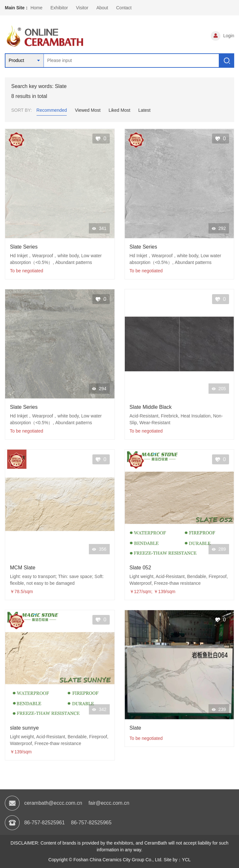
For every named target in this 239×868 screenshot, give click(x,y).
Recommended (52, 110)
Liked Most (119, 110)
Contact (124, 8)
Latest (144, 110)
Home (36, 8)
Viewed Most (88, 110)
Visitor (82, 8)
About (102, 8)
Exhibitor (59, 8)
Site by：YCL (177, 860)
